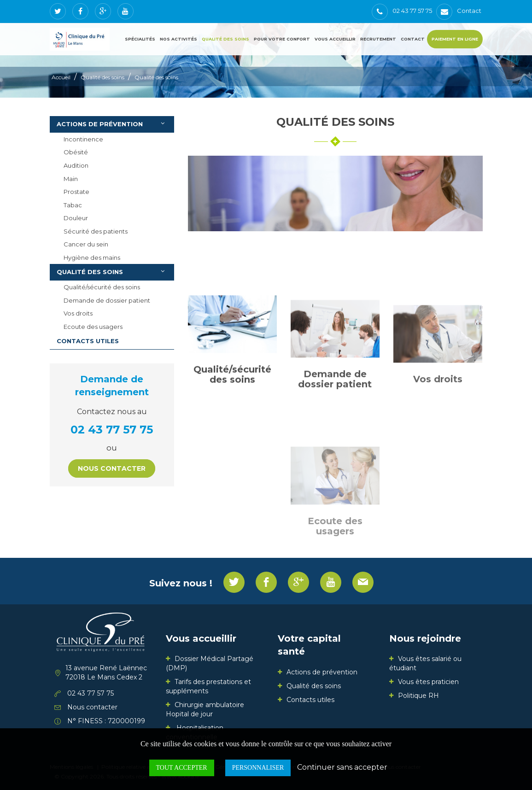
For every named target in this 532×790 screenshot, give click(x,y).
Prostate (76, 192)
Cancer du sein (86, 244)
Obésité (76, 152)
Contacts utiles (88, 341)
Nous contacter (112, 468)
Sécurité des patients (96, 231)
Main (71, 179)
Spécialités (140, 39)
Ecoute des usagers (93, 327)
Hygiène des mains (92, 257)
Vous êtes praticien (428, 682)
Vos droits (78, 313)
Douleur (76, 218)
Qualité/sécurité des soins (102, 287)
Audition (76, 165)
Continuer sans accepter (342, 767)
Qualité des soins (225, 39)
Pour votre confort (282, 39)
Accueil (61, 77)
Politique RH (418, 696)
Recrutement (378, 39)
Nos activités (178, 39)
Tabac (73, 205)
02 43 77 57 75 (112, 430)
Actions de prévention (113, 124)
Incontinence (83, 139)
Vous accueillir (335, 39)
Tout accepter (182, 768)
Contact (413, 39)
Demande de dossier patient (107, 300)
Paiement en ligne (455, 39)
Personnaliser (258, 768)
